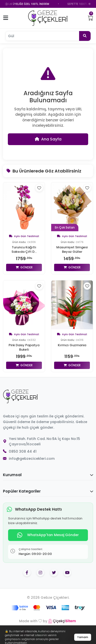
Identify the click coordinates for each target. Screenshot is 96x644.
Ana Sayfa (48, 139)
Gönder (24, 267)
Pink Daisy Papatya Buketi (24, 347)
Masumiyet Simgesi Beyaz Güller (72, 250)
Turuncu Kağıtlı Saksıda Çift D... (24, 250)
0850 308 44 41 (23, 451)
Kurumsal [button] (48, 475)
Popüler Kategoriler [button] (48, 491)
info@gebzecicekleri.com (32, 459)
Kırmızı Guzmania (72, 345)
